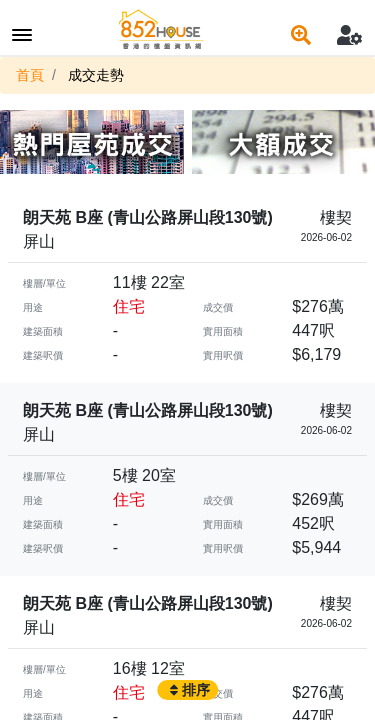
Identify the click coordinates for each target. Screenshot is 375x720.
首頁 (30, 75)
